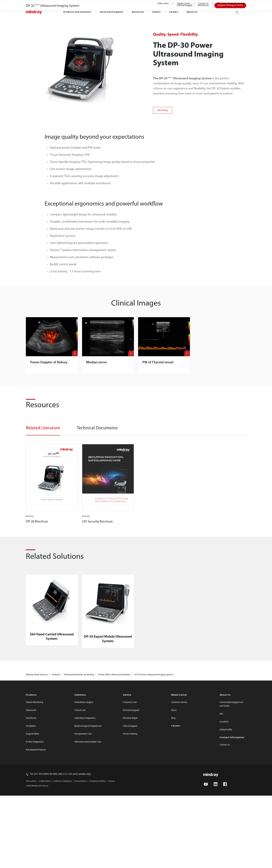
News (174, 817)
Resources (138, 12)
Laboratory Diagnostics (85, 825)
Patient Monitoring (35, 809)
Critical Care (80, 817)
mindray (34, 12)
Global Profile (226, 836)
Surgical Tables (33, 840)
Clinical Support (130, 832)
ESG (221, 820)
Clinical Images (185, 112)
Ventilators (31, 832)
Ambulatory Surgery (84, 809)
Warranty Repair (130, 825)
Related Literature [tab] (43, 534)
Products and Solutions (77, 12)
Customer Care (130, 809)
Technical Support (131, 817)
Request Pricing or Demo (230, 112)
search (239, 11)
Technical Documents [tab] (97, 534)
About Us (192, 12)
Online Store (163, 4)
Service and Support (111, 12)
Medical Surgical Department (88, 832)
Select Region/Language (233, 4)
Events (156, 12)
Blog (173, 825)
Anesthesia (31, 825)
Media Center (184, 4)
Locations (224, 828)
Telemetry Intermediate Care (88, 848)
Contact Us (203, 4)
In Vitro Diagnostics (35, 848)
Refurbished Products (36, 856)
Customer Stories (179, 809)
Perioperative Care (83, 840)
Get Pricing (162, 217)
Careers (173, 12)
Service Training (130, 840)
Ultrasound (31, 817)
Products (31, 801)
